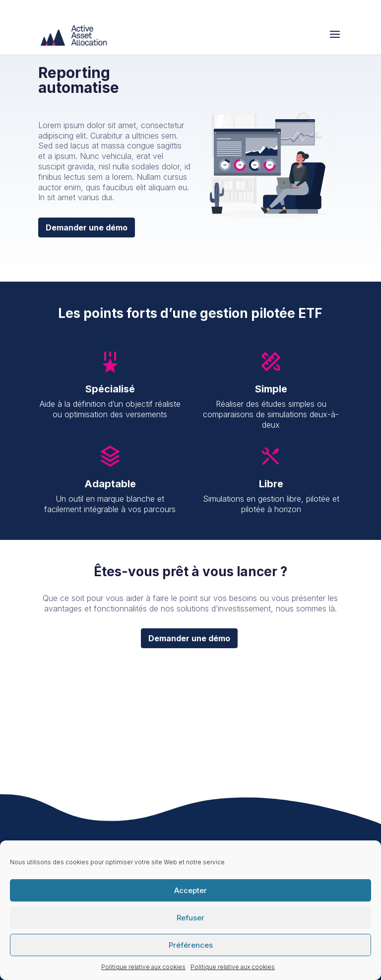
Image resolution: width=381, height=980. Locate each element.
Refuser (190, 918)
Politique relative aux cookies (143, 967)
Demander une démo (87, 227)
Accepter (190, 890)
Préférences (191, 945)
